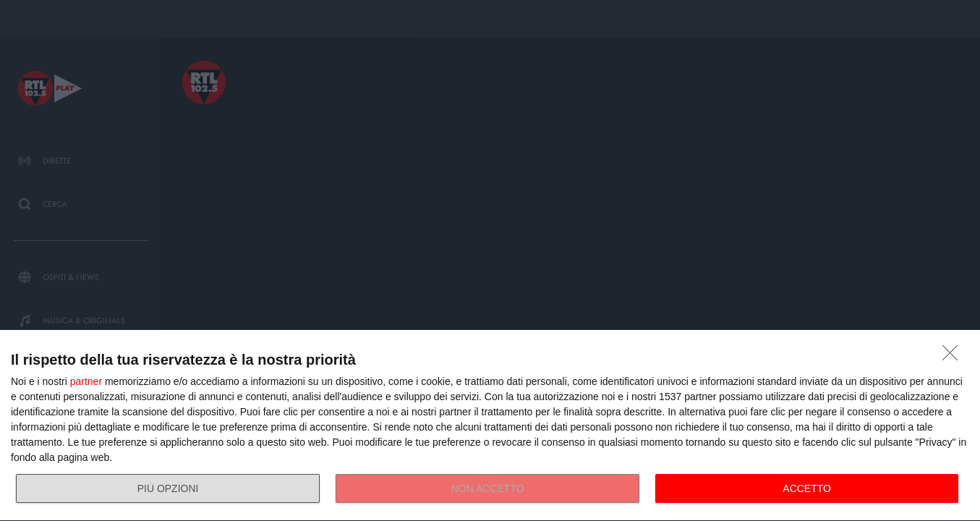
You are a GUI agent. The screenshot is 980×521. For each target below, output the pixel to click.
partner (86, 381)
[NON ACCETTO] (954, 357)
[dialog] (490, 426)
